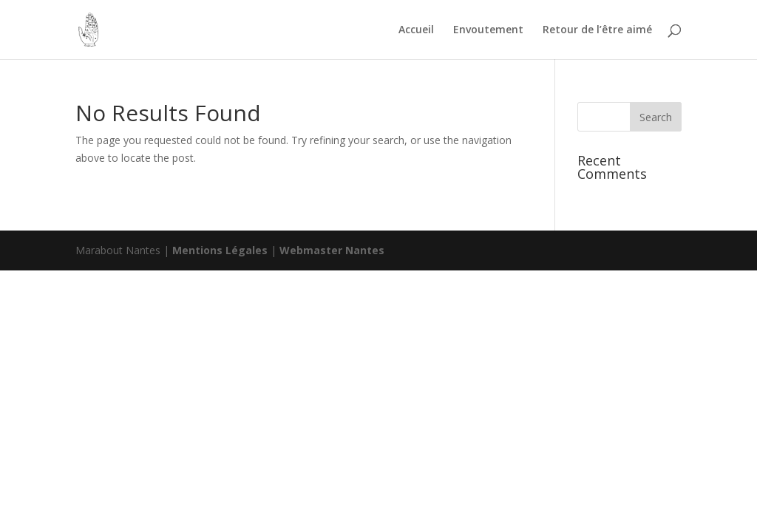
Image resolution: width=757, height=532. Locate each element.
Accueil (416, 30)
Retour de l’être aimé (597, 30)
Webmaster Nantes (332, 250)
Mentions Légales (221, 250)
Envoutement (488, 30)
